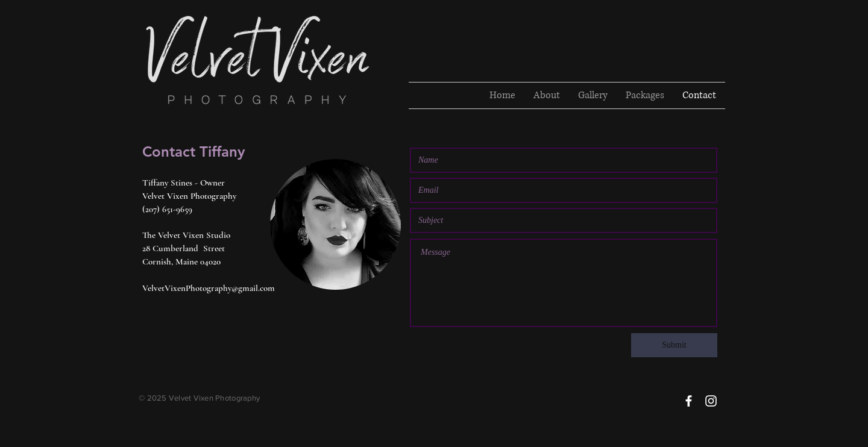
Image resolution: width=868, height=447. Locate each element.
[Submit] (674, 345)
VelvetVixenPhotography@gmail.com (209, 288)
